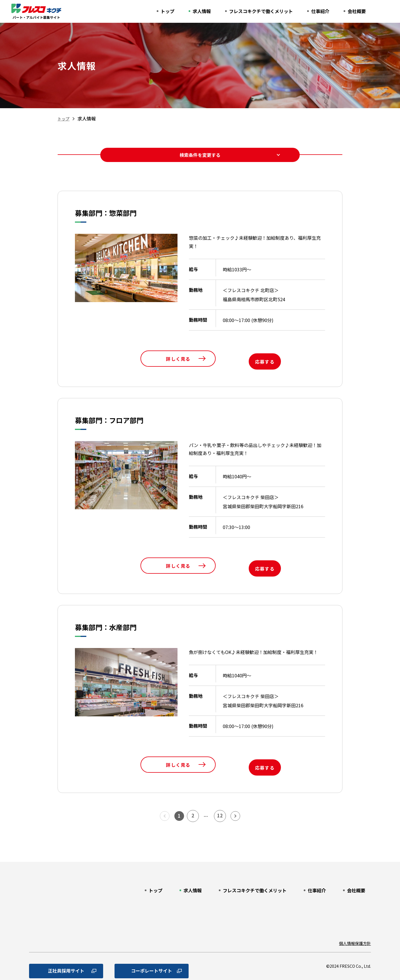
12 (222, 798)
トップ (64, 118)
